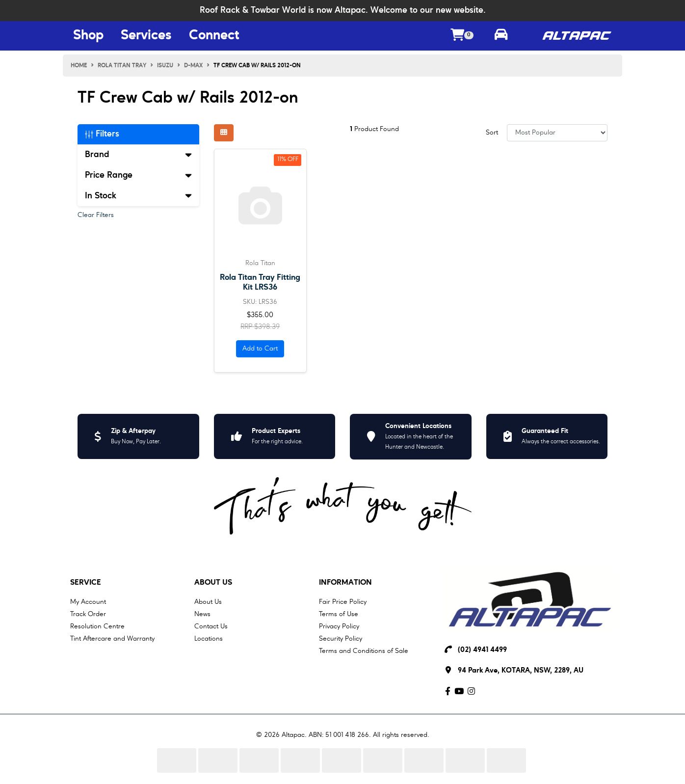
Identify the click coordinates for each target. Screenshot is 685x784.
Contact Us (211, 626)
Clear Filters (96, 215)
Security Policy (341, 639)
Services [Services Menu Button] (146, 36)
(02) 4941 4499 (482, 650)
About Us (213, 583)
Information (345, 583)
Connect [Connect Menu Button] (214, 36)
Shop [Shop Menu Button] (88, 36)
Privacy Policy (339, 626)
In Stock (138, 196)
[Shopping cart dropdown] (462, 36)
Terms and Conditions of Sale (364, 651)
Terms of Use (339, 614)
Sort (492, 133)
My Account (88, 602)
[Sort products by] (557, 133)
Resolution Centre (97, 626)
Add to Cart (260, 349)
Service (86, 583)
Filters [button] (102, 134)
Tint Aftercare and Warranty (112, 639)
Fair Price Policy (343, 602)
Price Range (138, 175)
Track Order (88, 614)
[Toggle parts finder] (501, 36)
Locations (209, 639)
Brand (138, 155)
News (202, 614)
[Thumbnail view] (224, 133)
